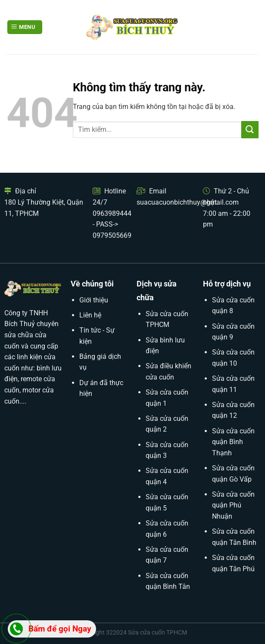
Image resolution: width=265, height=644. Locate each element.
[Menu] (25, 27)
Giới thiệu (94, 300)
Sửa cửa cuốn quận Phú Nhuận (233, 505)
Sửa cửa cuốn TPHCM (157, 633)
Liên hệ (90, 315)
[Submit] (250, 129)
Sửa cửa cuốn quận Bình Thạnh (233, 442)
